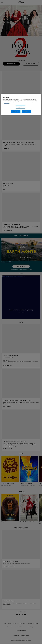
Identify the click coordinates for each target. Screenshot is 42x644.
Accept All (26, 111)
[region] (21, 104)
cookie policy (7, 103)
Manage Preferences (21, 107)
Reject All (16, 111)
